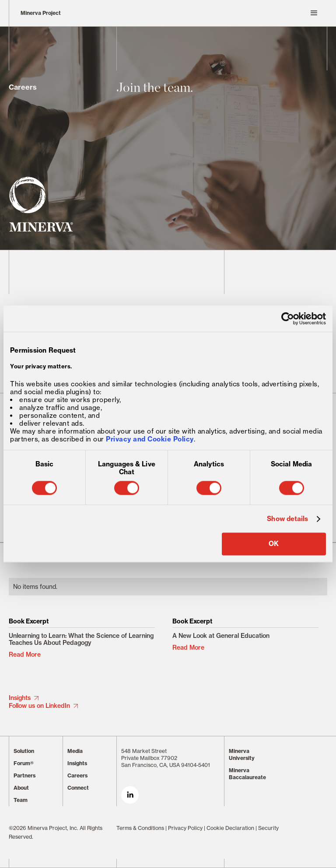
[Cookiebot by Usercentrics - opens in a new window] (288, 318)
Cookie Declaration (230, 828)
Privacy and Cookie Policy (150, 439)
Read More (25, 654)
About (21, 788)
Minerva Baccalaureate (247, 774)
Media (75, 751)
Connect (78, 788)
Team (21, 800)
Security (268, 828)
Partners (24, 775)
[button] (222, 13)
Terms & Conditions (140, 828)
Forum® (24, 763)
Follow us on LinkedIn (39, 706)
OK (274, 544)
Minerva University (242, 754)
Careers (77, 775)
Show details (287, 519)
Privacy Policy (185, 828)
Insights (20, 698)
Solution (24, 751)
